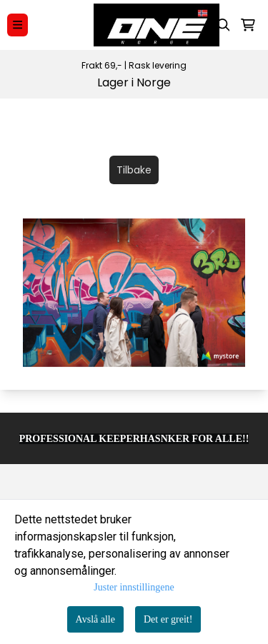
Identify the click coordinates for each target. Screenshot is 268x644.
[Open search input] (224, 25)
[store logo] (141, 25)
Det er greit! (168, 619)
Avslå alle (95, 619)
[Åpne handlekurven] (248, 25)
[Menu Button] (18, 25)
